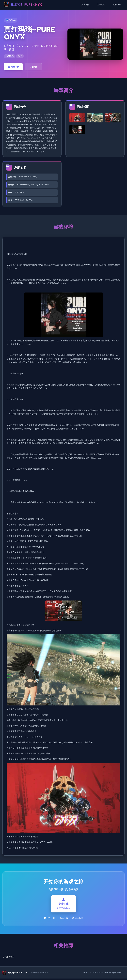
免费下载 (117, 4)
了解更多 (34, 67)
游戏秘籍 (101, 4)
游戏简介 (85, 4)
